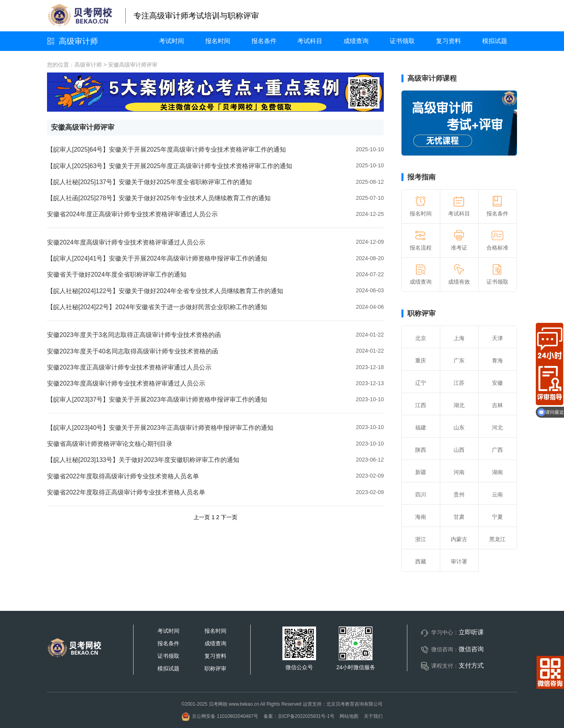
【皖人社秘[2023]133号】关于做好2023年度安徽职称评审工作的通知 (143, 460)
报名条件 (264, 41)
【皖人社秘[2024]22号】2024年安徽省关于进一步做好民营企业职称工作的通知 (157, 307)
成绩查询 (356, 41)
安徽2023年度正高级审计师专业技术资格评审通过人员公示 (129, 367)
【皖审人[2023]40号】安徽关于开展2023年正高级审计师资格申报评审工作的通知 (160, 428)
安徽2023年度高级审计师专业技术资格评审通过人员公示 (126, 383)
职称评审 (421, 313)
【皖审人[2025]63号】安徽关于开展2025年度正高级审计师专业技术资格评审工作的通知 (170, 166)
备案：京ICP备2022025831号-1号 (299, 716)
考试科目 (310, 41)
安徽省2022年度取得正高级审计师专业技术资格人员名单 (126, 492)
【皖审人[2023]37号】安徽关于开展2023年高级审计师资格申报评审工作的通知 (157, 399)
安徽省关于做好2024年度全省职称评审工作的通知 (117, 274)
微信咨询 (471, 649)
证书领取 (402, 41)
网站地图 (349, 716)
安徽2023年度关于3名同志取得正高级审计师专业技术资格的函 (134, 335)
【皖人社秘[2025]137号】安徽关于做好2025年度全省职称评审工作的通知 (149, 182)
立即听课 (471, 632)
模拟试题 (495, 41)
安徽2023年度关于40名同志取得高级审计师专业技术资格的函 (133, 351)
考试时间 (172, 41)
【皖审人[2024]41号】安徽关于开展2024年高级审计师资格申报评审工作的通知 (157, 258)
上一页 (202, 517)
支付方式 (471, 666)
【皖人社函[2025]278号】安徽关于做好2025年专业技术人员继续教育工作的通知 (159, 198)
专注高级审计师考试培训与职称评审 (196, 16)
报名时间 (218, 41)
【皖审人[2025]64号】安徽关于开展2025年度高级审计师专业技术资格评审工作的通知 (166, 149)
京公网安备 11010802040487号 (220, 716)
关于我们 (373, 716)
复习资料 (448, 41)
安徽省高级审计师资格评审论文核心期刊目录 (110, 444)
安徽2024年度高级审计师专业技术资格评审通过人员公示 (126, 242)
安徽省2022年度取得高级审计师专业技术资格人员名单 (123, 476)
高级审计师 (78, 41)
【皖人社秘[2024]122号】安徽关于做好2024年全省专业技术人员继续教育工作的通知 (165, 291)
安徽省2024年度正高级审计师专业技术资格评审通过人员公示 (132, 214)
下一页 (229, 517)
